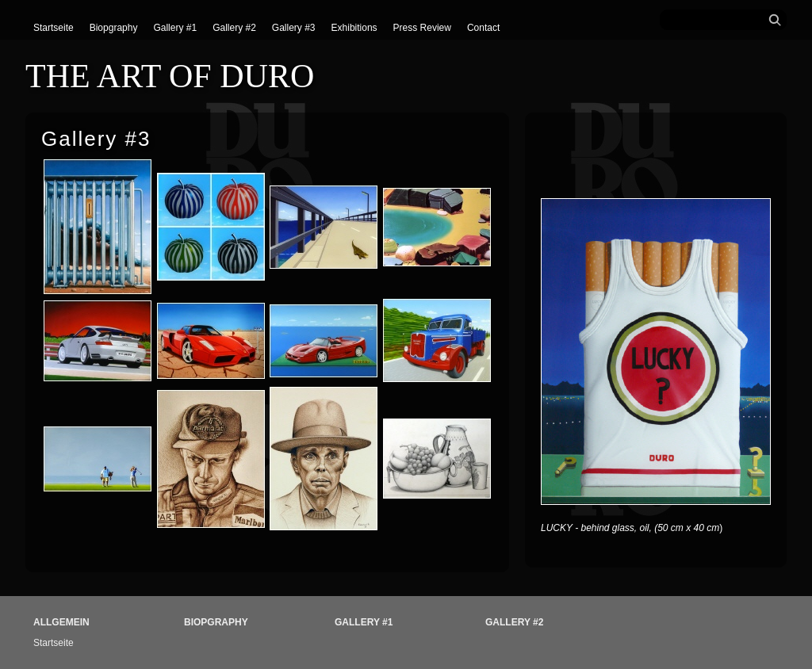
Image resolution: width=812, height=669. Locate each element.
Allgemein (61, 622)
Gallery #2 (234, 28)
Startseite (54, 28)
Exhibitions (354, 28)
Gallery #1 (175, 28)
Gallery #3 (294, 28)
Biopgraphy (114, 28)
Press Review (422, 28)
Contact (483, 28)
